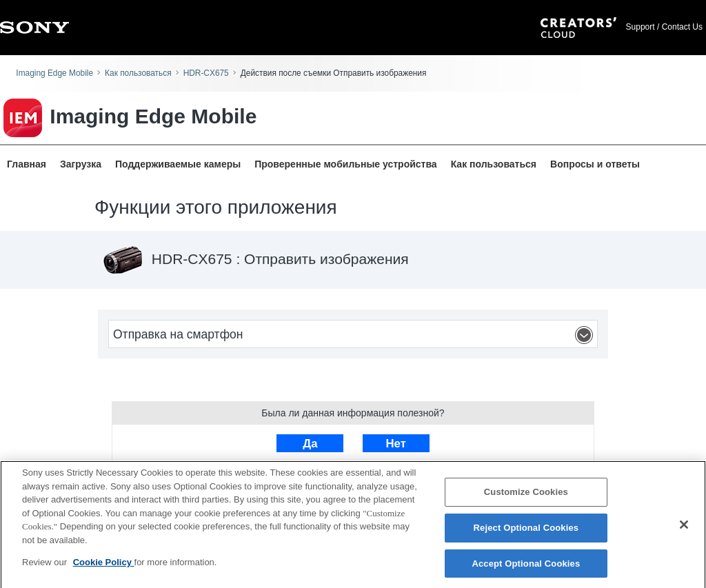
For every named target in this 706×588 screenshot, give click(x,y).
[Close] (684, 529)
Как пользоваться (138, 73)
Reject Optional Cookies (526, 532)
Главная (27, 164)
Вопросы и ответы (595, 164)
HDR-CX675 (206, 73)
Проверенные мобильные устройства (345, 164)
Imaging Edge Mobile (54, 73)
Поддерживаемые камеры (178, 164)
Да (310, 444)
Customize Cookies (526, 497)
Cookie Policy (104, 567)
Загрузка (81, 164)
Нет (395, 444)
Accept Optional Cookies (526, 568)
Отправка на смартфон (355, 335)
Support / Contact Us (664, 27)
